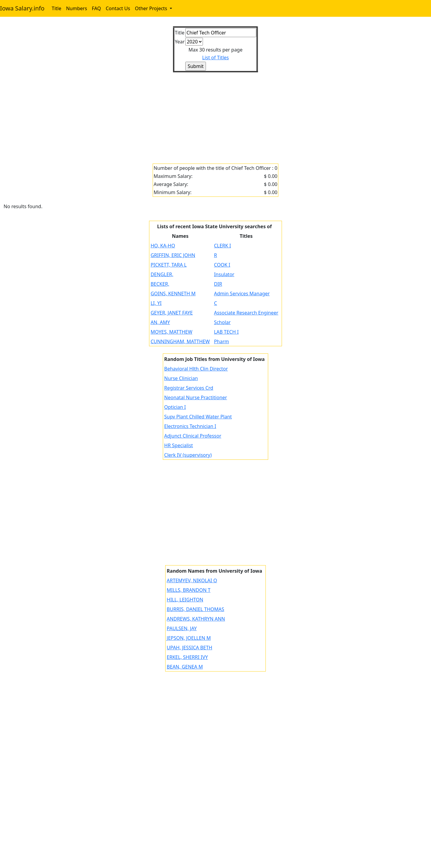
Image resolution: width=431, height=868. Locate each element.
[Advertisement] (183, 114)
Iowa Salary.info (22, 8)
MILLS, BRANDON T (189, 590)
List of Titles (215, 58)
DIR (218, 284)
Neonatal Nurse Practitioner (196, 397)
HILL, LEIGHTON (185, 600)
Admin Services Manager (242, 294)
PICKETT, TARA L (169, 265)
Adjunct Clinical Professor (193, 436)
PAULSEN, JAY (182, 628)
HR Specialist (179, 445)
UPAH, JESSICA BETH (189, 648)
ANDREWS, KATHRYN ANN (196, 619)
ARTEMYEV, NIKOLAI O (192, 580)
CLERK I (223, 246)
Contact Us (118, 8)
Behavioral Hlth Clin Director (196, 369)
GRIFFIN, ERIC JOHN (173, 255)
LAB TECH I (226, 332)
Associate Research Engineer (246, 313)
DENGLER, (162, 274)
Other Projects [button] (152, 8)
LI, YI (156, 303)
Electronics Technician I (190, 426)
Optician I (175, 407)
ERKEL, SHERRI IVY (187, 657)
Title (57, 8)
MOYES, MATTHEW (171, 332)
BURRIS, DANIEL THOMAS (195, 609)
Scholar (222, 322)
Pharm (221, 341)
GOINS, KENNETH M (173, 294)
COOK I (222, 265)
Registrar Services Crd (189, 388)
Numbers (77, 8)
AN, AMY (160, 322)
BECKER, (160, 284)
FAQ (96, 8)
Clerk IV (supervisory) (188, 455)
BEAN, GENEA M (185, 667)
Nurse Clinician (181, 378)
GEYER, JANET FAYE (172, 313)
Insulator (224, 274)
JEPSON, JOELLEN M (189, 638)
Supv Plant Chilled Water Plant (198, 417)
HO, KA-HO (163, 246)
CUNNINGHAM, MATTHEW (180, 341)
